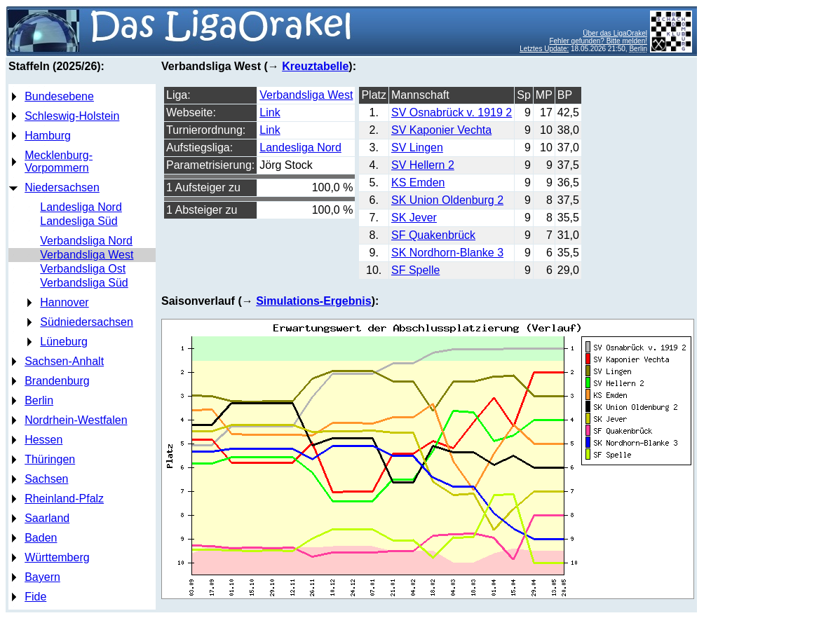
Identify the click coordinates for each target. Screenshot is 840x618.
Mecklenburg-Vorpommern (59, 162)
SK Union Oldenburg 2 (447, 200)
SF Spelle (415, 270)
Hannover (64, 302)
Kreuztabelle (315, 66)
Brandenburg (57, 381)
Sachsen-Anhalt (64, 361)
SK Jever (414, 218)
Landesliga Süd (79, 221)
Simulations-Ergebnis (313, 301)
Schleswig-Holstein (72, 116)
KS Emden (418, 183)
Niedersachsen (62, 187)
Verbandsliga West (87, 255)
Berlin (39, 400)
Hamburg (48, 136)
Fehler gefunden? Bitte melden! (598, 41)
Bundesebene (59, 96)
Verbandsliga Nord (86, 241)
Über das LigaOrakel (615, 33)
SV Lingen (417, 147)
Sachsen (46, 479)
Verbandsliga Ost (83, 269)
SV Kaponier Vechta (441, 130)
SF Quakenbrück (433, 235)
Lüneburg (64, 342)
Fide (35, 597)
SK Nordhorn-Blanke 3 (447, 253)
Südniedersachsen (87, 322)
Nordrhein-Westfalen (76, 420)
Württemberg (57, 557)
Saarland (47, 518)
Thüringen (50, 459)
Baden (41, 538)
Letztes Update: (544, 49)
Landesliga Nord (81, 207)
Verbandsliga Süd (84, 283)
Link (270, 112)
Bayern (42, 577)
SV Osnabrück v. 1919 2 (452, 112)
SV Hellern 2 (423, 165)
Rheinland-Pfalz (64, 499)
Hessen (43, 440)
